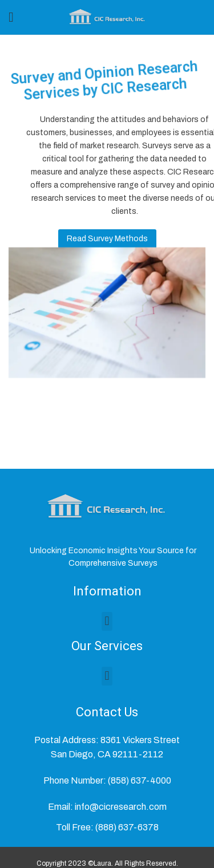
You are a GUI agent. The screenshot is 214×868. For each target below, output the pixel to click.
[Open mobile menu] (11, 17)
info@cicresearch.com (121, 807)
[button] (107, 621)
